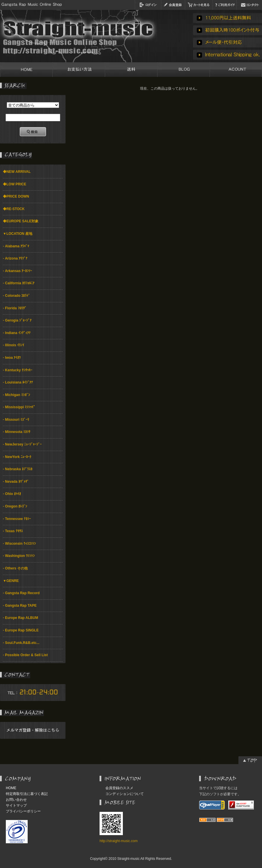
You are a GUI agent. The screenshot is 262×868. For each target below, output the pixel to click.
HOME (11, 788)
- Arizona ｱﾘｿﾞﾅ (15, 258)
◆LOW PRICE (15, 184)
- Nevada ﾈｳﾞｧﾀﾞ (16, 482)
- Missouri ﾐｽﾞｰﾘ (16, 420)
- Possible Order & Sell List (25, 655)
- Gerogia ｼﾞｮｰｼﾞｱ (17, 320)
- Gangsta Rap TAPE (20, 606)
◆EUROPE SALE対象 (21, 221)
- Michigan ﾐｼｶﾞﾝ (16, 395)
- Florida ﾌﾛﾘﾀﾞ (15, 308)
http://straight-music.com (119, 841)
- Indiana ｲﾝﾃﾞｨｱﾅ (17, 333)
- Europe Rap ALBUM (21, 618)
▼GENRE (11, 581)
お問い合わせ (16, 800)
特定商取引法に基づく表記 (27, 794)
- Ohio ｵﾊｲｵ (12, 494)
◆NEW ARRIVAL (17, 172)
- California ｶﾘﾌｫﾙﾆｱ (19, 283)
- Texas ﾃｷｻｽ (13, 531)
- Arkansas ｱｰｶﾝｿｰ (17, 271)
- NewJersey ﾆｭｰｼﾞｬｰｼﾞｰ (22, 444)
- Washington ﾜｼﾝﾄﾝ (19, 556)
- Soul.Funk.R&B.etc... (21, 643)
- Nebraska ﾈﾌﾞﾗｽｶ (18, 469)
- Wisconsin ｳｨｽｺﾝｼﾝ (19, 544)
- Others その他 (15, 568)
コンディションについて (125, 794)
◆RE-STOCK (14, 209)
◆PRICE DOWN (16, 196)
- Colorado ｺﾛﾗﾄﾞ (16, 296)
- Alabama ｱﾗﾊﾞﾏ (16, 246)
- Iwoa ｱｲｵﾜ (12, 358)
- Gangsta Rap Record (21, 593)
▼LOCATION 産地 (18, 234)
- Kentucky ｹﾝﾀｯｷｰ (18, 370)
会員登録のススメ (119, 788)
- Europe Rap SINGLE (21, 630)
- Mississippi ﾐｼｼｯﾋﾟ (19, 407)
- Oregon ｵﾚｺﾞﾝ (15, 506)
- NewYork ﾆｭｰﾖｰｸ (17, 457)
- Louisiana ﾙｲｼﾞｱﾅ (18, 382)
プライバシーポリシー (23, 811)
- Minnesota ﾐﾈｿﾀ (17, 432)
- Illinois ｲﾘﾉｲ (14, 345)
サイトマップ (16, 805)
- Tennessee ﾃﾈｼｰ (17, 519)
